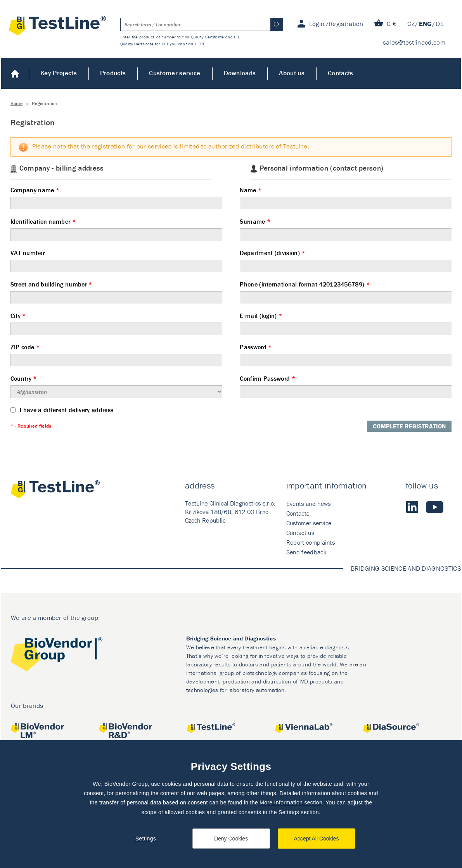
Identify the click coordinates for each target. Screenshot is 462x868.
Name (346, 198)
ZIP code (116, 355)
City (116, 323)
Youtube (435, 507)
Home (15, 73)
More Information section (291, 802)
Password (346, 355)
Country (116, 386)
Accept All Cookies (317, 839)
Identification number (116, 229)
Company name (116, 198)
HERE (200, 44)
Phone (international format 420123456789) (346, 292)
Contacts (341, 73)
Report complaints (311, 542)
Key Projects (59, 73)
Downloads (240, 73)
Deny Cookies (231, 839)
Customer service (175, 73)
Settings (146, 839)
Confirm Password (346, 386)
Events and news (309, 504)
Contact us (300, 533)
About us (292, 73)
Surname (346, 229)
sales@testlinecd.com (414, 42)
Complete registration (409, 426)
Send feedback (306, 552)
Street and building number (116, 292)
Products (113, 73)
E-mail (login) (346, 323)
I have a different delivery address (62, 410)
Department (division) (346, 261)
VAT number (116, 261)
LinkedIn (412, 507)
